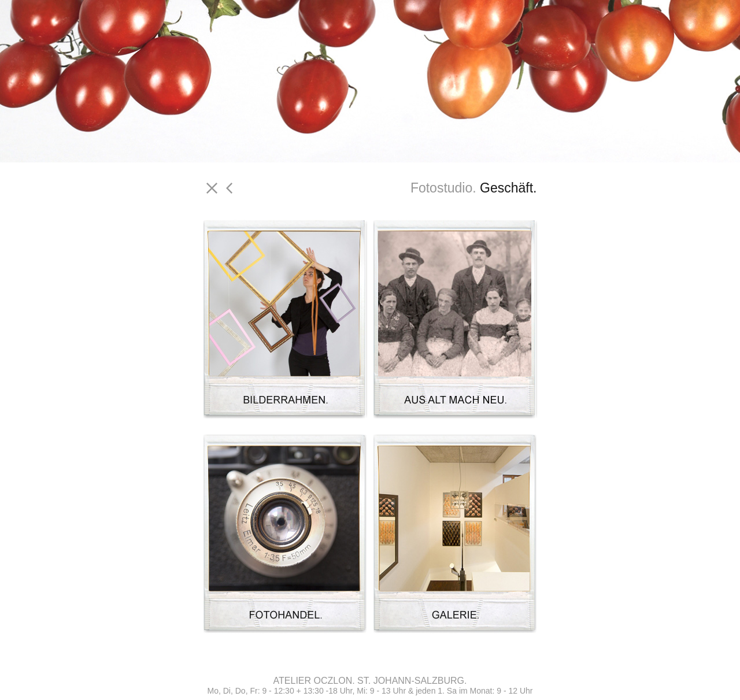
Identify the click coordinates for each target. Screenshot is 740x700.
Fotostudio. (443, 188)
